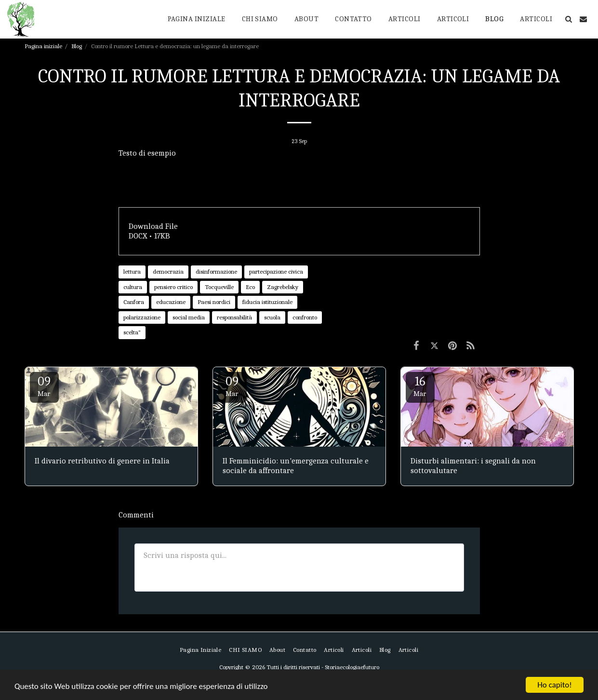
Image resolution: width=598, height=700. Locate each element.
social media (189, 317)
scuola (272, 317)
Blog (77, 46)
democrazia (168, 271)
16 (420, 386)
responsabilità (234, 317)
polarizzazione (142, 317)
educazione (171, 302)
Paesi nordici (214, 302)
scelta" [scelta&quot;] (132, 332)
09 (44, 386)
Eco (250, 287)
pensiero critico (173, 287)
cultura (133, 287)
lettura (132, 271)
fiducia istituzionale (267, 302)
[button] (568, 19)
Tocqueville (219, 287)
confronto (305, 317)
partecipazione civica (276, 271)
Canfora (134, 302)
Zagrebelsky (283, 287)
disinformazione (216, 271)
